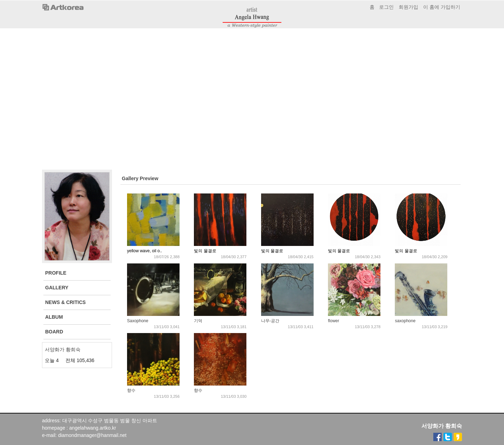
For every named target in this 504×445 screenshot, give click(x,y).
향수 (131, 390)
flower (334, 321)
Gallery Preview (140, 178)
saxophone (405, 321)
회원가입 (408, 7)
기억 (198, 321)
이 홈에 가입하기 (442, 7)
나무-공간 (270, 321)
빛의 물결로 (205, 251)
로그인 (386, 7)
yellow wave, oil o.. (145, 251)
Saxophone (138, 321)
